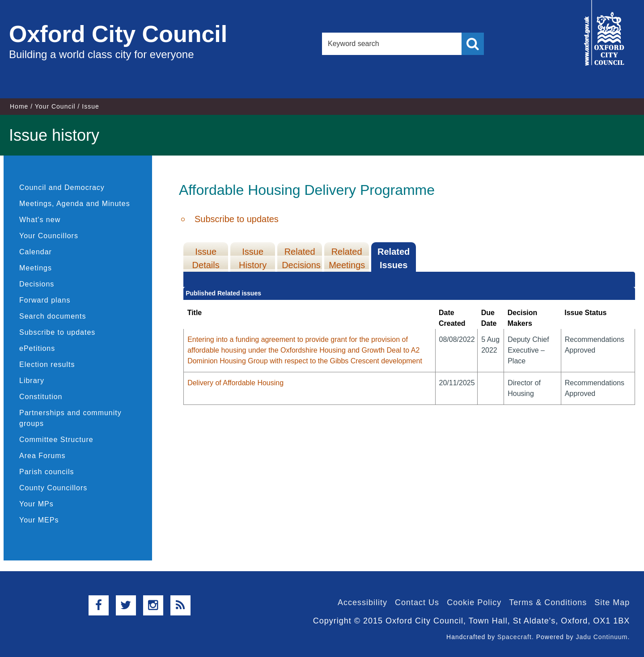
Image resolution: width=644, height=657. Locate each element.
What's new (40, 220)
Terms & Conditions (548, 602)
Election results (47, 364)
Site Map (612, 602)
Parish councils (47, 472)
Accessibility (362, 602)
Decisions (37, 284)
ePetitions (37, 348)
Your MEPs (39, 520)
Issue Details (206, 258)
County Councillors (53, 488)
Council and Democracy (62, 187)
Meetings (36, 268)
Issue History (253, 258)
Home (19, 106)
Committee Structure (56, 440)
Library (32, 381)
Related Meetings (347, 258)
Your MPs (36, 504)
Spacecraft (515, 637)
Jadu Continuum (602, 637)
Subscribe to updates (57, 332)
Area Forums (42, 456)
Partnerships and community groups (70, 418)
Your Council (55, 106)
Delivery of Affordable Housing (235, 383)
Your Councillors (49, 236)
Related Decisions (301, 258)
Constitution (41, 397)
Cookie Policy (474, 602)
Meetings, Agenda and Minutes (75, 204)
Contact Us (417, 602)
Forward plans (45, 300)
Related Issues (394, 258)
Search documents (53, 316)
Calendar (36, 252)
